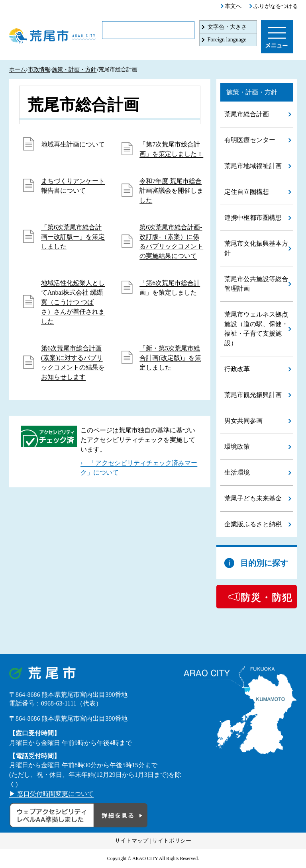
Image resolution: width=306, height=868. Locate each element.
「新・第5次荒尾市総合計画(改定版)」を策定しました (170, 358)
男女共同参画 (243, 421)
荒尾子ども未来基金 (253, 498)
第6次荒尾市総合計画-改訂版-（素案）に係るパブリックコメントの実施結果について (171, 241)
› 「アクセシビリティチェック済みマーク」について (139, 468)
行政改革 (237, 369)
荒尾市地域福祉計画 (253, 166)
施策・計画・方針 (74, 69)
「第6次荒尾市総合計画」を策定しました (170, 288)
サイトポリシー (172, 841)
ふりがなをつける (276, 6)
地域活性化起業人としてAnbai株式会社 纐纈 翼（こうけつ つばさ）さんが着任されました (73, 302)
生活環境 (237, 472)
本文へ (233, 6)
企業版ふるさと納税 (253, 524)
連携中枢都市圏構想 (253, 218)
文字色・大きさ (227, 27)
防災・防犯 (267, 598)
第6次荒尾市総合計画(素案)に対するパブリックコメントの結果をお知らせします (73, 363)
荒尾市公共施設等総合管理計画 (256, 284)
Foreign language (227, 40)
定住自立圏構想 (247, 192)
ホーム (18, 69)
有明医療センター (250, 140)
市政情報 (39, 69)
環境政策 (237, 447)
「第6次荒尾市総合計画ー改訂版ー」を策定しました (73, 237)
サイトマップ (131, 841)
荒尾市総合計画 (247, 114)
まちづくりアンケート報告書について (73, 186)
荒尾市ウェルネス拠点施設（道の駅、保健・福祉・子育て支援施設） (256, 329)
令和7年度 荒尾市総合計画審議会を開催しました (171, 191)
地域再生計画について (73, 144)
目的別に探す (264, 563)
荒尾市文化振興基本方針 (256, 248)
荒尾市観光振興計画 (253, 395)
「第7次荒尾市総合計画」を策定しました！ (171, 149)
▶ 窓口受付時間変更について (51, 794)
